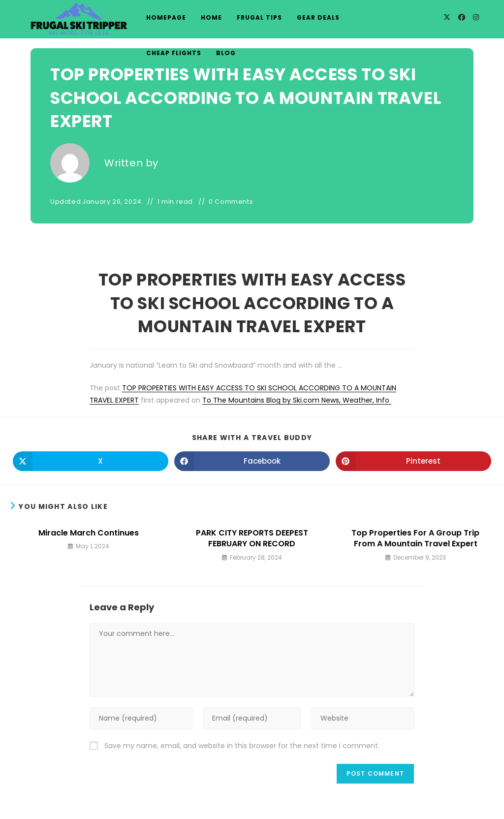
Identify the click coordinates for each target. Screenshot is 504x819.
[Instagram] (476, 17)
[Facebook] (462, 17)
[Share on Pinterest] (413, 461)
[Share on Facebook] (252, 461)
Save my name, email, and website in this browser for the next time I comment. (242, 746)
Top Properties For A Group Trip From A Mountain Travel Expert (415, 538)
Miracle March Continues (89, 533)
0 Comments (231, 202)
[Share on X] (91, 461)
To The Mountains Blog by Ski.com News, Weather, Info (297, 400)
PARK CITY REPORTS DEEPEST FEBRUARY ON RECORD (252, 538)
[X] (447, 17)
